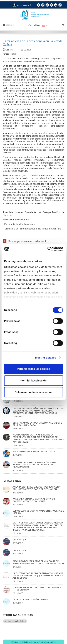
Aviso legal (18, 642)
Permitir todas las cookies (34, 369)
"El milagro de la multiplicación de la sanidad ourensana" (33, 229)
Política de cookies (32, 642)
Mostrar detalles (46, 358)
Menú (8, 25)
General (8, 50)
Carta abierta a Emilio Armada (20, 224)
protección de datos (15, 621)
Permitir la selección (34, 380)
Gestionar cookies (49, 642)
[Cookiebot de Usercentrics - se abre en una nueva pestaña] (48, 249)
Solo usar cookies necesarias (33, 392)
